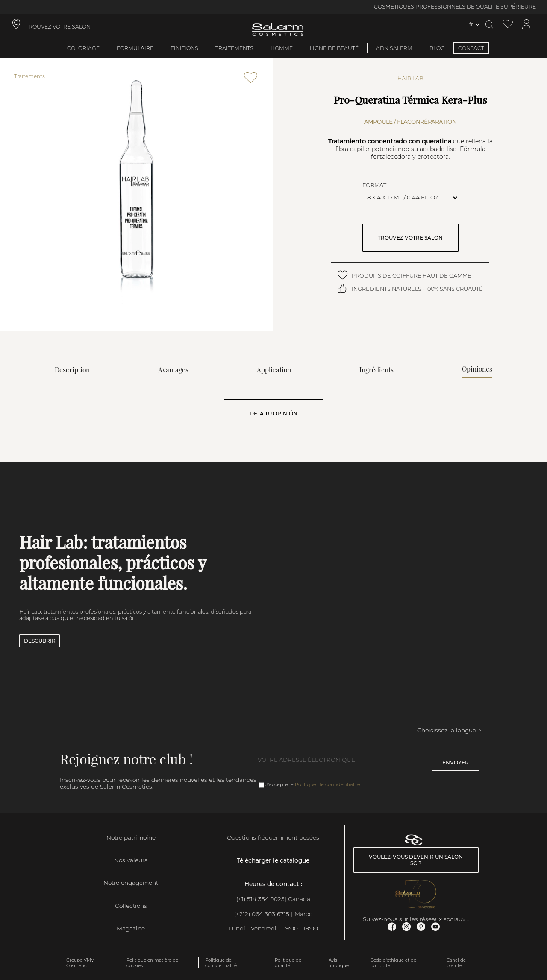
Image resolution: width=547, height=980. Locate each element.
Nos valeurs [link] (131, 860)
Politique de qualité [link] (288, 963)
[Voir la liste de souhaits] (508, 25)
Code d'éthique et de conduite (393, 963)
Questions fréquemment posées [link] (273, 837)
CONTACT (471, 48)
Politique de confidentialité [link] (221, 963)
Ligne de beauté (334, 48)
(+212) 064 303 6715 (262, 914)
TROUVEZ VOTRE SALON (410, 238)
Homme (282, 48)
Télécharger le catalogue (273, 860)
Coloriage (83, 48)
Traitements (234, 48)
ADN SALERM (394, 48)
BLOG (437, 48)
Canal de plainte (456, 963)
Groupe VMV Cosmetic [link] (80, 963)
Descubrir (40, 641)
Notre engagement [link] (131, 883)
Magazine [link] (131, 928)
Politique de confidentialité (328, 784)
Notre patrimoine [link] (131, 837)
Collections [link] (131, 906)
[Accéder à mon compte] (526, 25)
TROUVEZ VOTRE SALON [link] (58, 27)
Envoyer (456, 762)
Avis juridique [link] (339, 963)
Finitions (184, 48)
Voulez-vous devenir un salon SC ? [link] (416, 860)
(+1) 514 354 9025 (260, 899)
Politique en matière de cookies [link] (152, 963)
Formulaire (135, 48)
